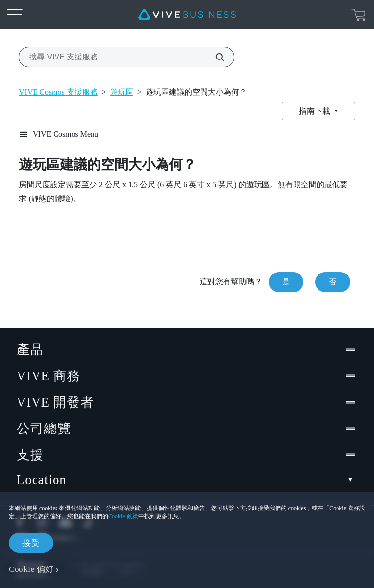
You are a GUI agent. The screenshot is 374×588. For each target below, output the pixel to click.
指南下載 (316, 111)
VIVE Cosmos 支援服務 (58, 92)
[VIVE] (187, 15)
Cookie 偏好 (31, 569)
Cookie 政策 (123, 516)
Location (187, 480)
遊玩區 (122, 92)
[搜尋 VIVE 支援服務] (214, 57)
